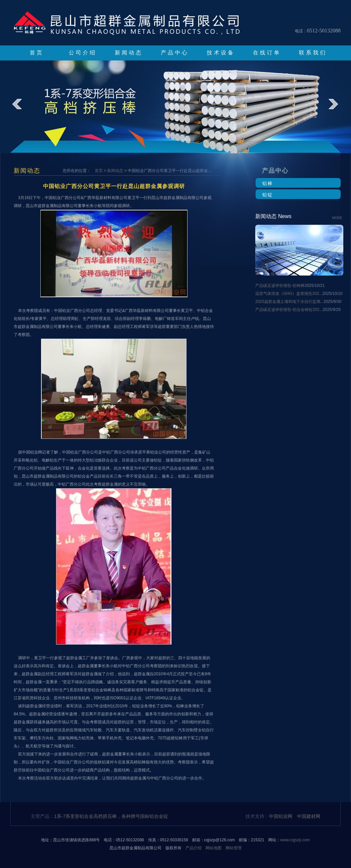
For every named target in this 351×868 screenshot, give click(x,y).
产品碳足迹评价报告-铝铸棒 (280, 286)
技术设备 (221, 53)
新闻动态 (129, 53)
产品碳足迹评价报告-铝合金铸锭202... (289, 310)
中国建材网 (309, 816)
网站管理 (234, 848)
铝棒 (268, 183)
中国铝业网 (281, 816)
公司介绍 (83, 53)
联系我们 (313, 53)
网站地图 (214, 848)
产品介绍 (194, 848)
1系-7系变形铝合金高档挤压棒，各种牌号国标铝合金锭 (111, 816)
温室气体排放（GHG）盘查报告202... (289, 294)
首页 (37, 53)
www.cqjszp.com (295, 840)
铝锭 (268, 195)
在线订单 (267, 53)
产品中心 (175, 53)
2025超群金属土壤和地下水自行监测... (289, 302)
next (338, 109)
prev (22, 109)
